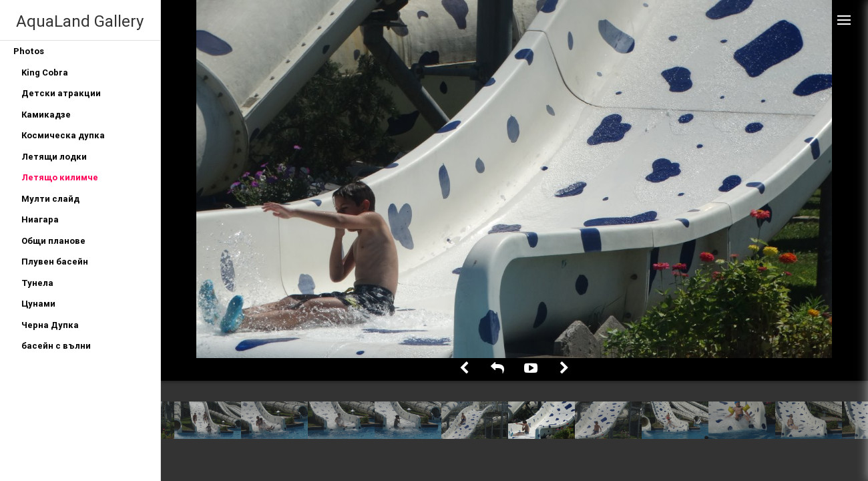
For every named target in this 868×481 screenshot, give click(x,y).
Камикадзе (46, 115)
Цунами (38, 304)
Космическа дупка (63, 135)
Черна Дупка (50, 325)
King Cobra (45, 72)
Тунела (37, 283)
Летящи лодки (54, 157)
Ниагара (40, 219)
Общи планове (53, 241)
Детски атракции (61, 93)
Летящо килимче (60, 177)
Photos (29, 51)
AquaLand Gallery (80, 21)
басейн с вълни (56, 346)
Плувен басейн (55, 262)
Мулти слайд (50, 199)
